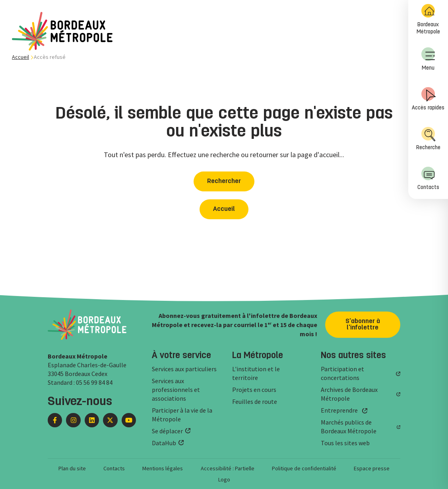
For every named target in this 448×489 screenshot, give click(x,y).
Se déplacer (167, 431)
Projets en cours (254, 390)
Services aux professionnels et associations (176, 390)
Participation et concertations (342, 373)
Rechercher (224, 181)
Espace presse (372, 468)
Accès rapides (428, 99)
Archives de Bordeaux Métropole (349, 394)
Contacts (428, 178)
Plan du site (72, 468)
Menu (428, 59)
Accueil (20, 57)
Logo (224, 479)
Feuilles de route (255, 401)
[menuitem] (428, 20)
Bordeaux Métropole (428, 19)
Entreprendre (339, 410)
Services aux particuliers (184, 369)
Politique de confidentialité (304, 468)
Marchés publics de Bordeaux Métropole (349, 427)
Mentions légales (163, 468)
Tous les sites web (345, 443)
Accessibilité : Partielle (228, 468)
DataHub (164, 443)
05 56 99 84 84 (94, 382)
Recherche (428, 139)
